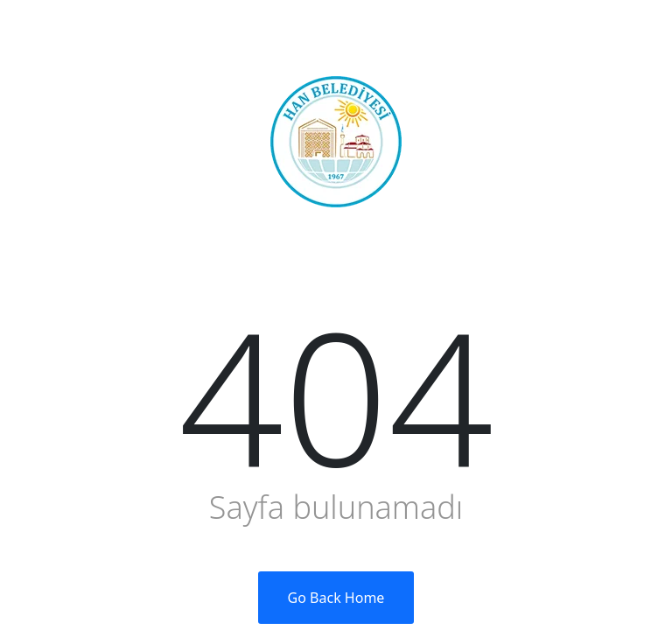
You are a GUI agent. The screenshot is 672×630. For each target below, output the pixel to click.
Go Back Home (336, 598)
